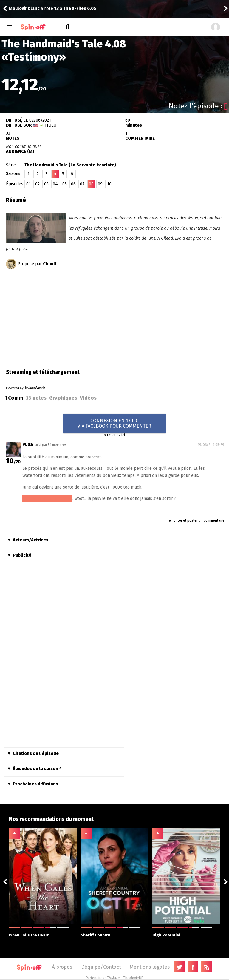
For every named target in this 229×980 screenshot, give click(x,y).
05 (65, 184)
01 (28, 184)
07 (82, 184)
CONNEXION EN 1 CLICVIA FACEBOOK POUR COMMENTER (114, 423)
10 (109, 184)
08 (91, 184)
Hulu (51, 125)
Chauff (50, 264)
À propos (62, 967)
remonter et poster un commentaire (196, 520)
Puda (28, 444)
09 (100, 184)
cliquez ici (117, 435)
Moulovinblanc (24, 9)
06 (73, 184)
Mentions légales (150, 967)
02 (37, 184)
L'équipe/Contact (101, 967)
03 (46, 184)
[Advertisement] (56, 317)
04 (55, 184)
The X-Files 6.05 (80, 9)
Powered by (25, 388)
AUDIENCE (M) (20, 152)
